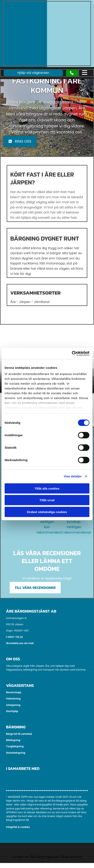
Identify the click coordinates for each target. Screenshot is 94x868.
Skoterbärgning (16, 753)
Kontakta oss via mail (20, 643)
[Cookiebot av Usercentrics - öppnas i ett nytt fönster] (72, 354)
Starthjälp (12, 711)
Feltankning (13, 699)
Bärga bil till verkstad (19, 734)
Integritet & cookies (18, 827)
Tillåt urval (47, 500)
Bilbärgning (13, 740)
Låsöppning (13, 705)
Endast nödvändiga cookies (47, 512)
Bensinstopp (14, 692)
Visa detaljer (73, 476)
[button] (72, 73)
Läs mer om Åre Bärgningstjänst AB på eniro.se (47, 857)
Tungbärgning (15, 746)
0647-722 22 (15, 637)
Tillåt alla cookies (47, 488)
